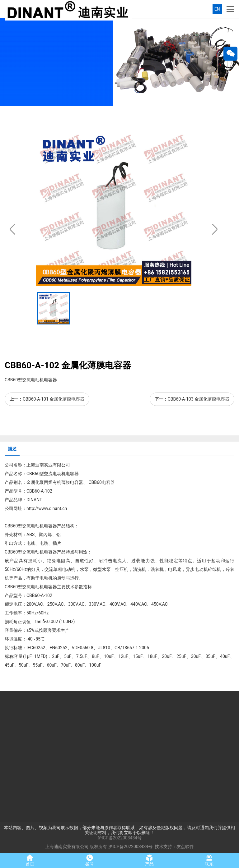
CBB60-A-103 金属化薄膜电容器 (199, 399)
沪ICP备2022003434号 (119, 838)
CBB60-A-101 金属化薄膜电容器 (54, 399)
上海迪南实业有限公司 (67, 847)
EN (217, 9)
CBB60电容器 (101, 482)
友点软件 (185, 847)
